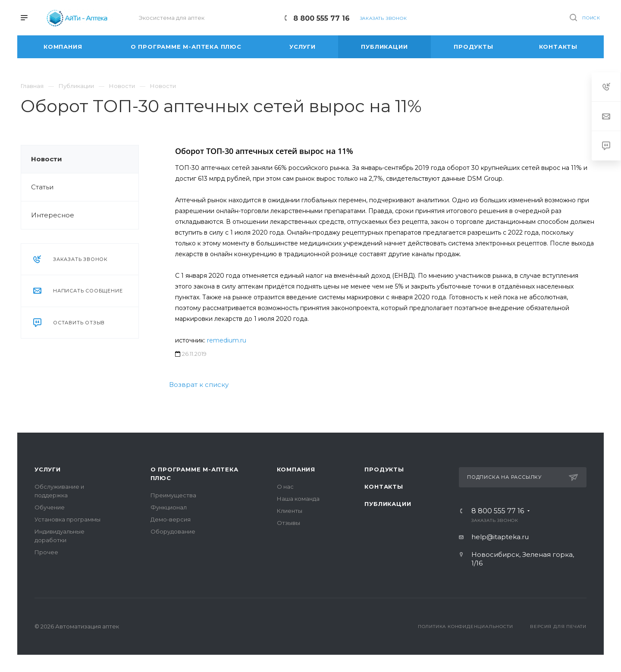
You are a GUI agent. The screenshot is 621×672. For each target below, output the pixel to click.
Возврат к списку (199, 385)
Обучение (50, 507)
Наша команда (298, 499)
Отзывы (289, 523)
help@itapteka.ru (500, 537)
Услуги (48, 469)
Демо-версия (171, 519)
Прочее (46, 552)
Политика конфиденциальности (466, 626)
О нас (285, 487)
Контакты (384, 487)
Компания (296, 469)
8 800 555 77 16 (321, 18)
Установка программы (67, 519)
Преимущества (173, 495)
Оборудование (173, 531)
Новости (47, 159)
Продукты (384, 469)
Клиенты (290, 511)
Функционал (169, 507)
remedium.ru (227, 340)
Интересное (53, 215)
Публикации (388, 504)
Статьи (42, 187)
